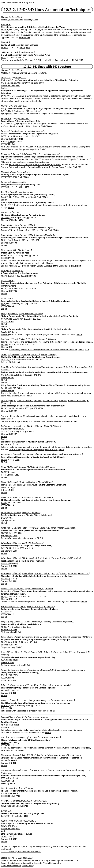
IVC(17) (4, 344)
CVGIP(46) (6, 218)
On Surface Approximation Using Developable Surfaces (33, 450)
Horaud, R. (6, 24)
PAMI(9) (5, 30)
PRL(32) (5, 596)
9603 (56, 230)
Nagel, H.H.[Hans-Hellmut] (31, 314)
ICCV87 (4, 806)
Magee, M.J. (7, 154)
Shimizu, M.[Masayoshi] (47, 755)
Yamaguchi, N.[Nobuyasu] (71, 755)
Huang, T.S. (20, 78)
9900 (18, 796)
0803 (15, 551)
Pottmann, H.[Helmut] (11, 426)
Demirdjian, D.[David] (30, 354)
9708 (11, 321)
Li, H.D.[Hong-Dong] (20, 737)
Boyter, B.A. (6, 118)
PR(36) (4, 408)
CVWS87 (5, 96)
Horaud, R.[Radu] (48, 354)
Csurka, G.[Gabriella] (10, 354)
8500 (28, 47)
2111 (11, 745)
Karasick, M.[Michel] (10, 212)
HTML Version (7, 475)
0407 (15, 434)
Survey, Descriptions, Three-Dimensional (60, 147)
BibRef (22, 37)
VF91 (3, 57)
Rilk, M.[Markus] (29, 558)
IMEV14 (5, 760)
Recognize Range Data (29, 149)
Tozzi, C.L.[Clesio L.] (28, 788)
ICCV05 (4, 503)
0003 (11, 306)
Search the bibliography (12, 863)
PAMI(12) (5, 83)
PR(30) (4, 288)
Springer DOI (7, 114)
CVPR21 (5, 743)
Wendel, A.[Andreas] (28, 482)
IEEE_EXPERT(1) (8, 124)
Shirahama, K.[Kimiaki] (41, 622)
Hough (40, 30)
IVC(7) (4, 136)
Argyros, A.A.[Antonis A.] (62, 367)
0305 (17, 444)
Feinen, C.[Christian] (24, 637)
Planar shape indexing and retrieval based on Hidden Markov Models (40, 421)
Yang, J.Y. (14, 192)
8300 (26, 177)
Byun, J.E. (40, 235)
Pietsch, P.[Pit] (37, 652)
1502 (11, 663)
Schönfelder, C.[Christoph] (49, 558)
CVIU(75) (5, 360)
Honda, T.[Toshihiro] (30, 770)
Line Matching (40, 73)
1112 (15, 599)
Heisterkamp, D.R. (9, 250)
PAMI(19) (5, 255)
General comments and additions (16, 860)
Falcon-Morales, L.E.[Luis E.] (13, 606)
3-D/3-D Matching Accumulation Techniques (21, 852)
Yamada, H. (18, 801)
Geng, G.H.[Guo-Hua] (51, 700)
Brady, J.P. (6, 131)
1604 (15, 629)
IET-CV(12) (6, 706)
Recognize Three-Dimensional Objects (59, 159)
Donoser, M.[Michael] (28, 467)
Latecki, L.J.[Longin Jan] (74, 670)
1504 (15, 693)
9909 (17, 362)
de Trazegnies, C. (9, 400)
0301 (11, 377)
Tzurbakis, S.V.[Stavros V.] (39, 367)
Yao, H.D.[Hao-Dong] (39, 737)
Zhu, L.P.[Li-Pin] (68, 700)
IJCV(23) (5, 319)
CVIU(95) (5, 431)
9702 (11, 258)
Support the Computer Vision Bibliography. (42, 863)
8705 (28, 37)
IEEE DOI (5, 85)
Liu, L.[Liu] (6, 737)
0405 (15, 536)
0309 (15, 411)
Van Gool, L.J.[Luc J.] (26, 821)
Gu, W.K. (5, 192)
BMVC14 (5, 472)
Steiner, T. (39, 497)
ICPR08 (4, 612)
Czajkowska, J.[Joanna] (30, 670)
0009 (11, 390)
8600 (49, 126)
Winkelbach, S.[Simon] (11, 543)
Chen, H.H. (6, 78)
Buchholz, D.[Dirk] (43, 573)
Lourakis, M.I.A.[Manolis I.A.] (14, 367)
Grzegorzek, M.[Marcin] (62, 622)
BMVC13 (5, 487)
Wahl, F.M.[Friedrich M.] (33, 543)
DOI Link (5, 321)
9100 (81, 60)
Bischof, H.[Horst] (47, 467)
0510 (11, 505)
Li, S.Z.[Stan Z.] (8, 281)
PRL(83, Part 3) (8, 642)
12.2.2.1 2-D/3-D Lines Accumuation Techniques (47, 10)
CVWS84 (5, 187)
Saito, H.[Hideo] (29, 755)
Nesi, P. (17, 52)
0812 (11, 614)
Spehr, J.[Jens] (28, 573)
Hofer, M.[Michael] (53, 426)
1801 (11, 708)
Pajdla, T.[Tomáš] (9, 821)
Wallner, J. (49, 497)
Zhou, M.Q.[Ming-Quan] (30, 700)
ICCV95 (4, 332)
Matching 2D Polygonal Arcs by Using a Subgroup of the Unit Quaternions (42, 266)
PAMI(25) (5, 375)
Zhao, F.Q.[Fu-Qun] (9, 700)
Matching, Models (9, 73)
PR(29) (4, 240)
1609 (15, 645)
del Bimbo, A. (7, 52)
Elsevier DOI (6, 139)
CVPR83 (5, 177)
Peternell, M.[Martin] (73, 454)
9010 (18, 85)
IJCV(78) (5, 548)
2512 (11, 727)
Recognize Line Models (47, 124)
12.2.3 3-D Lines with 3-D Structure (47, 67)
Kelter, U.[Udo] (70, 652)
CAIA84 (4, 816)
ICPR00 (4, 388)
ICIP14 (4, 660)
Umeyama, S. (41, 801)
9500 (18, 829)
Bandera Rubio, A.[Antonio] (55, 400)
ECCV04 (5, 533)
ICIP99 (4, 793)
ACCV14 (5, 690)
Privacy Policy (28, 2)
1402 (11, 490)
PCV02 (4, 444)
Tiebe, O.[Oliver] (22, 622)
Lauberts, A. (18, 271)
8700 (26, 806)
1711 (15, 520)
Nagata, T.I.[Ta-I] (27, 225)
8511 (81, 167)
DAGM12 (5, 579)
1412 (11, 781)
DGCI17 (4, 518)
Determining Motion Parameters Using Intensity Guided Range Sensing (40, 167)
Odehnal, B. (16, 497)
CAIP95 (4, 836)
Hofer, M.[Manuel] (9, 467)
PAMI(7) (5, 159)
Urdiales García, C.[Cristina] (29, 400)
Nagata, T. (50, 235)
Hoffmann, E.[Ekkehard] (47, 339)
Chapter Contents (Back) (12, 17)
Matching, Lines (31, 20)
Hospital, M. (7, 801)
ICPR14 (4, 778)
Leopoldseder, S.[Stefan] (32, 426)
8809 (72, 114)
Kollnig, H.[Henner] (9, 314)
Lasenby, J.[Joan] (40, 717)
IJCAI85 (4, 47)
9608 (15, 243)
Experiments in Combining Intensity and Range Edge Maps (35, 165)
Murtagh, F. (6, 271)
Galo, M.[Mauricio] (10, 788)
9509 (15, 839)
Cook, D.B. (22, 106)
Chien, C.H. (38, 154)
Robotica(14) (7, 230)
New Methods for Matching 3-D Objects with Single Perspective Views (40, 60)
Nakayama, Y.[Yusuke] (11, 755)
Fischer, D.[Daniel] (27, 339)
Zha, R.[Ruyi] (55, 737)
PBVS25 (4, 725)
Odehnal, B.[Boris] (48, 528)
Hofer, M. (5, 497)
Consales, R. (30, 52)
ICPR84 (4, 205)
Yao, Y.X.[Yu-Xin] (24, 717)
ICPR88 (11, 141)
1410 (17, 475)
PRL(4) (4, 276)
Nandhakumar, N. (19, 131)
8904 (21, 220)
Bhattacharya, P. (25, 250)
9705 (15, 291)
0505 (15, 566)
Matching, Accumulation (12, 20)
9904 (87, 350)
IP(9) (3, 304)
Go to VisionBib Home (11, 2)
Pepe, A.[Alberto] (9, 717)
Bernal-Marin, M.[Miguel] (13, 589)
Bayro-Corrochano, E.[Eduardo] (39, 589)
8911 (21, 139)
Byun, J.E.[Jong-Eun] (10, 225)
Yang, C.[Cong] (8, 622)
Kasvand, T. (29, 801)
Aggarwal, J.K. (23, 118)
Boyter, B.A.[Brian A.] (23, 154)
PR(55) (4, 627)
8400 (27, 187)
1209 (15, 581)
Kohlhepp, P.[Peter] (9, 339)
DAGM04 (5, 563)
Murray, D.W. (7, 106)
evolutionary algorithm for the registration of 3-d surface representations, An (43, 350)
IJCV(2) (4, 111)
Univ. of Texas (12, 147)
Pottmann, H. (28, 497)
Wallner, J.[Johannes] (54, 454)
